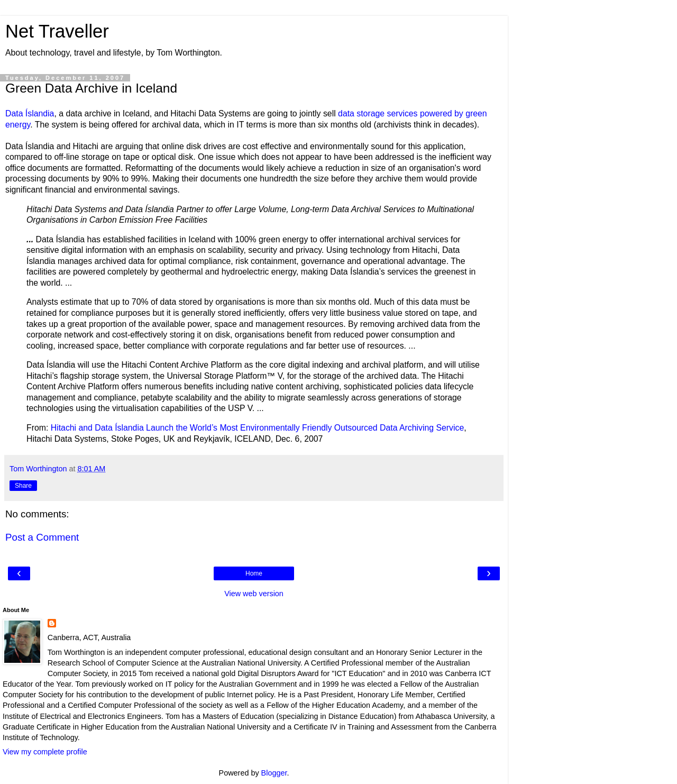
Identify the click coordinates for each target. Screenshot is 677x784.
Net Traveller (57, 31)
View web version (254, 594)
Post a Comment (42, 537)
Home (254, 573)
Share (23, 486)
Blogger (274, 773)
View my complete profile (45, 752)
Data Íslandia (30, 113)
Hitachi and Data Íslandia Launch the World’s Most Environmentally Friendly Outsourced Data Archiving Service (258, 428)
